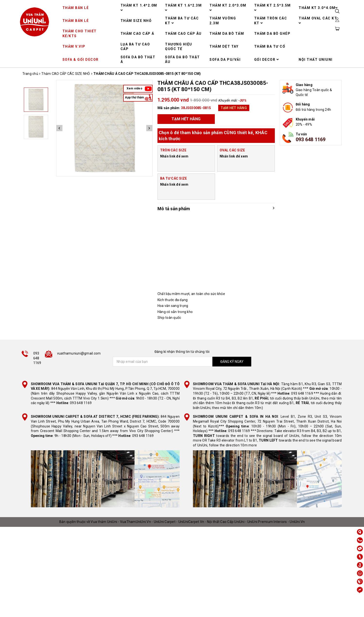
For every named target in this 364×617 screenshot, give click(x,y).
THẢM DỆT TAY (224, 46)
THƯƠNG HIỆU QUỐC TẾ (179, 47)
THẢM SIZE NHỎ (136, 21)
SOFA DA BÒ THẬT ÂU (182, 60)
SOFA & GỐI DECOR (81, 60)
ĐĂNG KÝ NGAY (232, 362)
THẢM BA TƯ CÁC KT (182, 21)
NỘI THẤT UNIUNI (316, 60)
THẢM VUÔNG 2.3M (223, 21)
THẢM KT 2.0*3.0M (228, 8)
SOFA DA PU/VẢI (225, 60)
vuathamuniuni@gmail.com (79, 353)
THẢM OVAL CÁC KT (318, 21)
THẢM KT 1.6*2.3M (183, 8)
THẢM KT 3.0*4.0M (318, 8)
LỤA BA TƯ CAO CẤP (135, 47)
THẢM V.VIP (74, 46)
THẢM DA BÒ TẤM (227, 34)
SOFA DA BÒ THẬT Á (138, 60)
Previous (59, 128)
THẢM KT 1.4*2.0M (139, 8)
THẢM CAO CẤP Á (137, 34)
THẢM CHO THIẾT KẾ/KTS (80, 34)
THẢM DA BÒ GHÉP (272, 34)
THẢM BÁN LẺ (76, 8)
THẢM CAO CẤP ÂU (183, 34)
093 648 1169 (311, 139)
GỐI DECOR (267, 60)
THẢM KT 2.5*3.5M (273, 8)
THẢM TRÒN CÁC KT (271, 21)
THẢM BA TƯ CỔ (270, 46)
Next (149, 128)
